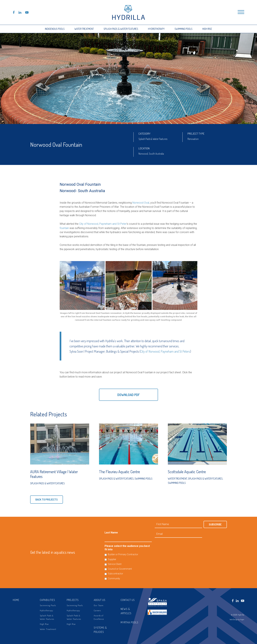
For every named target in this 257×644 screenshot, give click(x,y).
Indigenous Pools (55, 29)
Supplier (112, 559)
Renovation (193, 139)
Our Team (99, 605)
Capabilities (47, 600)
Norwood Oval (141, 203)
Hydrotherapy (156, 29)
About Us (100, 600)
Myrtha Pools (129, 622)
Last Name (111, 533)
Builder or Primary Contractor (123, 554)
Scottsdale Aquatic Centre (187, 472)
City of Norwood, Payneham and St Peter (103, 224)
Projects (73, 600)
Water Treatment (84, 29)
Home (16, 600)
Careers (97, 610)
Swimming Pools (183, 29)
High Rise (207, 29)
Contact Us (128, 600)
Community (114, 578)
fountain (64, 228)
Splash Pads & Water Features (121, 29)
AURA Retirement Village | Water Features (54, 474)
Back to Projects (47, 500)
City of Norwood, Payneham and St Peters (165, 351)
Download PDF (129, 395)
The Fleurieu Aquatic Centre (119, 472)
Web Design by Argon (237, 619)
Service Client (115, 564)
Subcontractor (115, 574)
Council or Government (120, 569)
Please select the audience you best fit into (127, 548)
